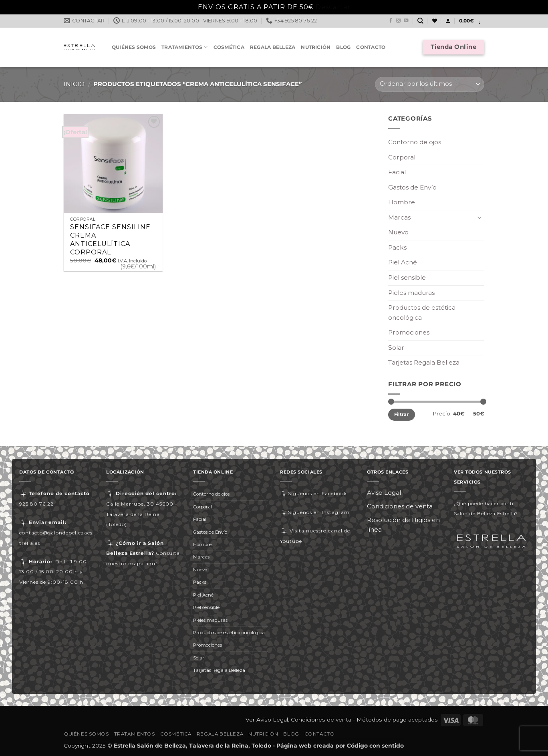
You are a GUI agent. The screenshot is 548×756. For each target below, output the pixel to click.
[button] (448, 21)
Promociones (409, 332)
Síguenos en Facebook (313, 493)
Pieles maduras (411, 293)
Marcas (399, 217)
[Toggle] (479, 217)
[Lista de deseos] (435, 21)
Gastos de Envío (412, 187)
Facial (397, 172)
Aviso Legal (384, 493)
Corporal (402, 157)
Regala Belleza (273, 47)
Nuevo (398, 232)
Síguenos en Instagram (315, 512)
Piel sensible (407, 277)
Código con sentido (375, 746)
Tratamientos (184, 47)
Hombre (402, 202)
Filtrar (402, 414)
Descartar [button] (333, 7)
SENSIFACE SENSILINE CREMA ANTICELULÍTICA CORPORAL (110, 239)
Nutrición (316, 47)
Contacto (371, 47)
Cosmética (229, 47)
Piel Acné (403, 262)
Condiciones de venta (400, 506)
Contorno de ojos (415, 142)
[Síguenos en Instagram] (399, 21)
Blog (343, 47)
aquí (151, 563)
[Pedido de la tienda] (430, 84)
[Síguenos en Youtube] (406, 21)
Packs (397, 247)
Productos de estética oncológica (422, 312)
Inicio (74, 84)
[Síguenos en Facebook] (391, 21)
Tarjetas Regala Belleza (424, 362)
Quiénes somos (134, 47)
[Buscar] (420, 21)
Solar (396, 348)
